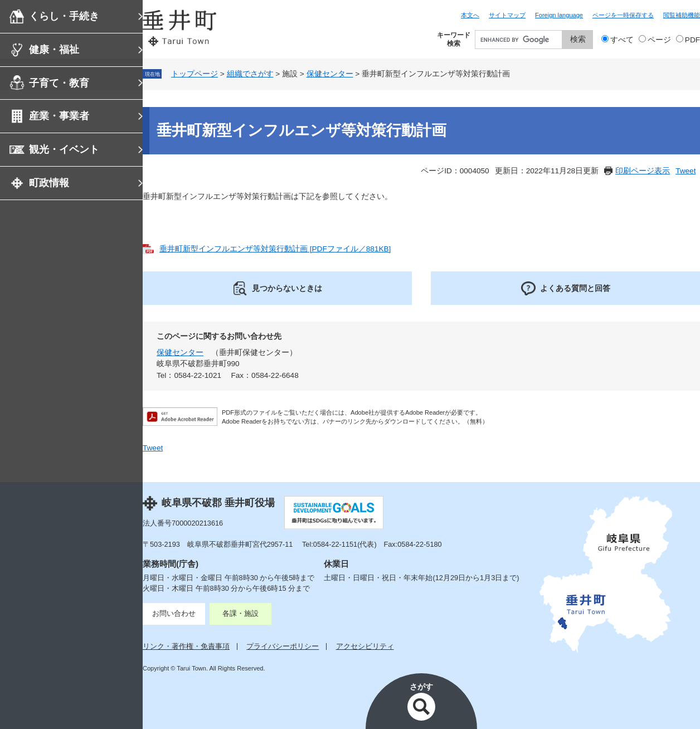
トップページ (195, 74)
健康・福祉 (54, 50)
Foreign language (559, 15)
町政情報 (49, 183)
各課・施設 (240, 613)
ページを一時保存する (623, 15)
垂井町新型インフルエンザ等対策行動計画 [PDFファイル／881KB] (275, 249)
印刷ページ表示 (643, 171)
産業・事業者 (59, 116)
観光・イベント (64, 149)
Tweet (686, 171)
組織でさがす (250, 74)
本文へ (470, 15)
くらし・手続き (64, 16)
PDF (692, 40)
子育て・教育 (59, 83)
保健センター (330, 74)
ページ (659, 40)
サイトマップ (507, 15)
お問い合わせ (174, 613)
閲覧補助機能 (682, 15)
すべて (622, 40)
